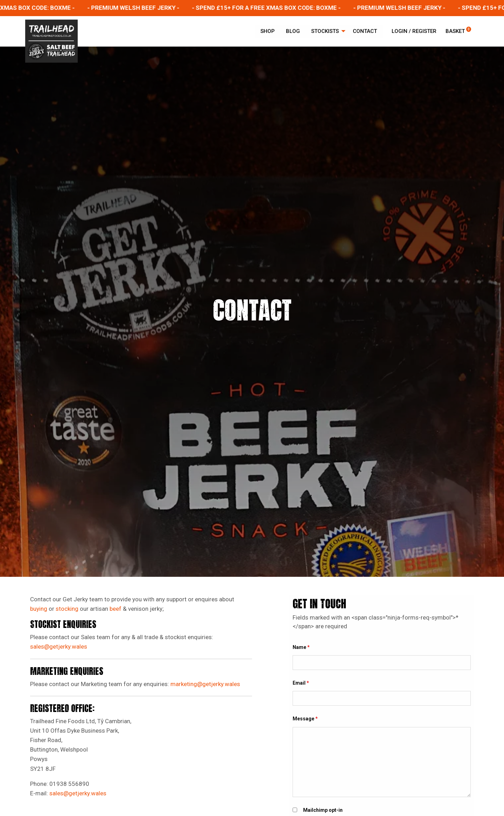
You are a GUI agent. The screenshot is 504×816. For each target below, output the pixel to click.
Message (305, 719)
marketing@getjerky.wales (205, 684)
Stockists (325, 31)
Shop (268, 31)
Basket (458, 31)
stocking (67, 609)
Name (301, 647)
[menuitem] (268, 31)
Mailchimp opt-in (323, 810)
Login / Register (414, 31)
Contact (365, 31)
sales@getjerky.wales (59, 646)
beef (115, 609)
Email (301, 683)
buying (39, 609)
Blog (293, 31)
